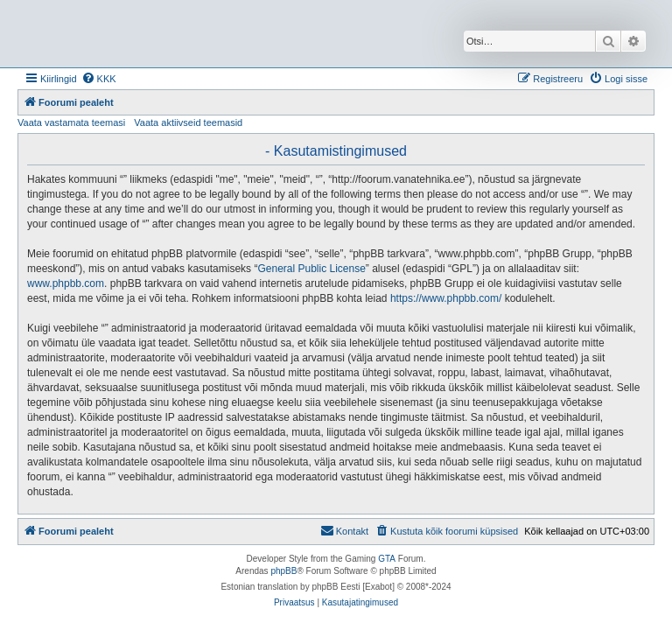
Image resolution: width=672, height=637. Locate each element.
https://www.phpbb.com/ (446, 298)
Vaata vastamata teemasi (71, 122)
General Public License (311, 269)
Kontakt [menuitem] (344, 530)
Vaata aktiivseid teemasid (188, 122)
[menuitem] (99, 79)
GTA (387, 559)
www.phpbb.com (66, 283)
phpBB (283, 571)
